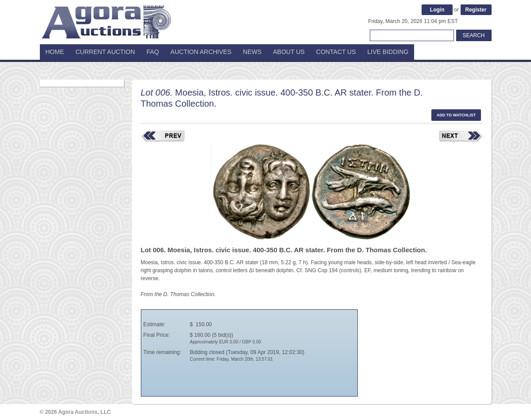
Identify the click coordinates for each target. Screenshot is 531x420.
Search (473, 35)
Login (437, 10)
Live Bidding (388, 52)
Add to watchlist (456, 115)
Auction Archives (201, 52)
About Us (289, 52)
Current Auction (105, 52)
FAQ (153, 52)
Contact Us (336, 52)
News (252, 52)
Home (55, 52)
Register (476, 10)
